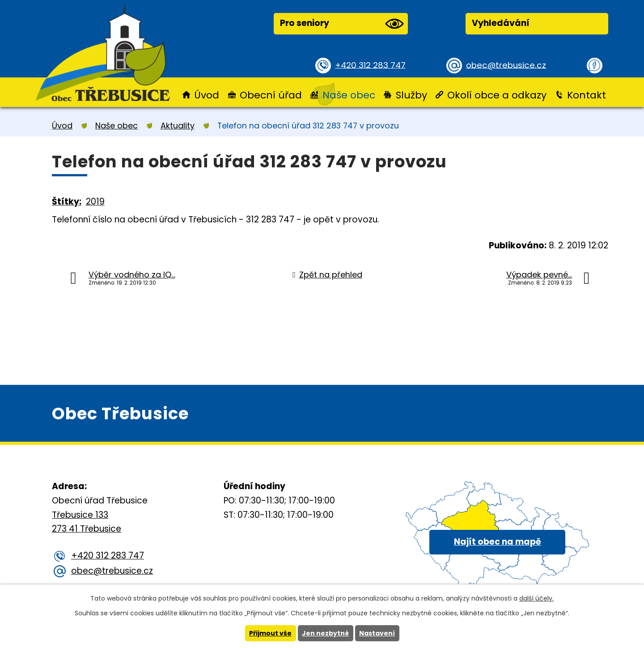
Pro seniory (342, 24)
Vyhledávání (501, 23)
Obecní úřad (271, 95)
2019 (95, 202)
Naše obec (349, 95)
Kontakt (587, 95)
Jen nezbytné (325, 633)
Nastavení (377, 633)
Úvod (207, 95)
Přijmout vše (270, 633)
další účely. (536, 598)
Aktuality (178, 126)
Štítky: (67, 202)
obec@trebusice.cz (507, 65)
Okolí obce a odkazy (497, 95)
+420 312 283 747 (371, 65)
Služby (411, 95)
